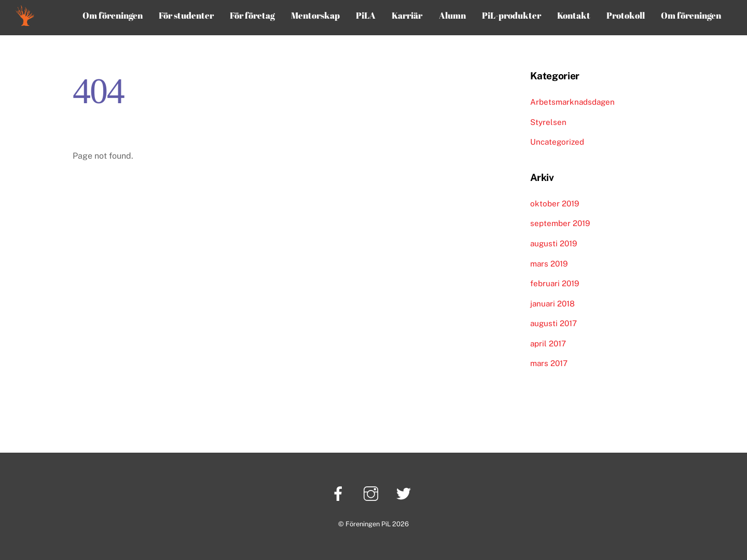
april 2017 (548, 344)
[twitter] (405, 493)
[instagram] (373, 493)
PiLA (366, 15)
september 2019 (560, 223)
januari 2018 (552, 304)
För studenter (186, 15)
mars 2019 (549, 264)
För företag (252, 15)
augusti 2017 (554, 323)
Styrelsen (548, 122)
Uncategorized (557, 142)
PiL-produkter (511, 15)
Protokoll (626, 15)
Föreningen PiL (368, 524)
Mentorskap (315, 15)
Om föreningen (113, 15)
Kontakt (574, 15)
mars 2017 (549, 363)
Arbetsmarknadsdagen (572, 102)
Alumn (452, 15)
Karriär (407, 15)
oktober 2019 (555, 204)
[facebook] (340, 493)
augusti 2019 (554, 243)
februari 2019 (555, 283)
